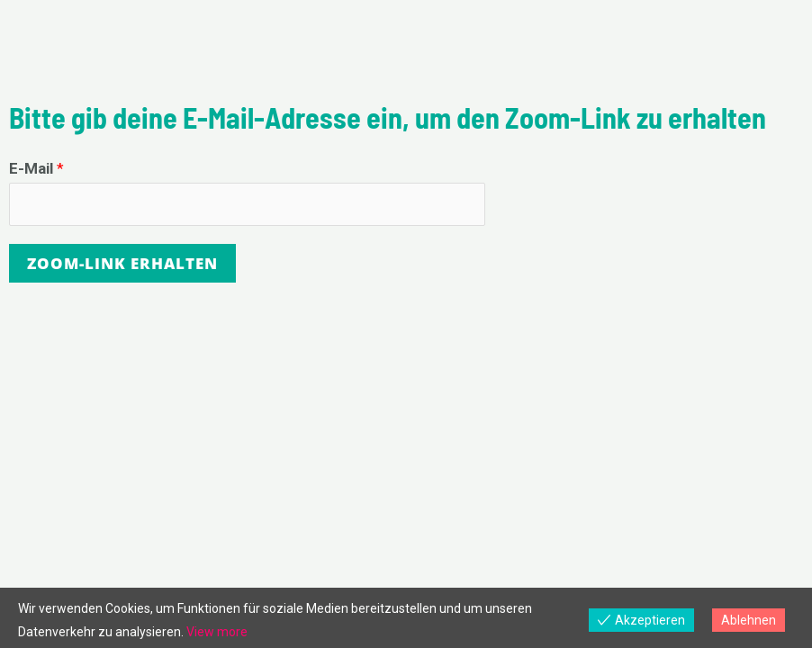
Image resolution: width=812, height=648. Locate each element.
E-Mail (36, 168)
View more (217, 632)
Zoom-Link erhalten (122, 263)
